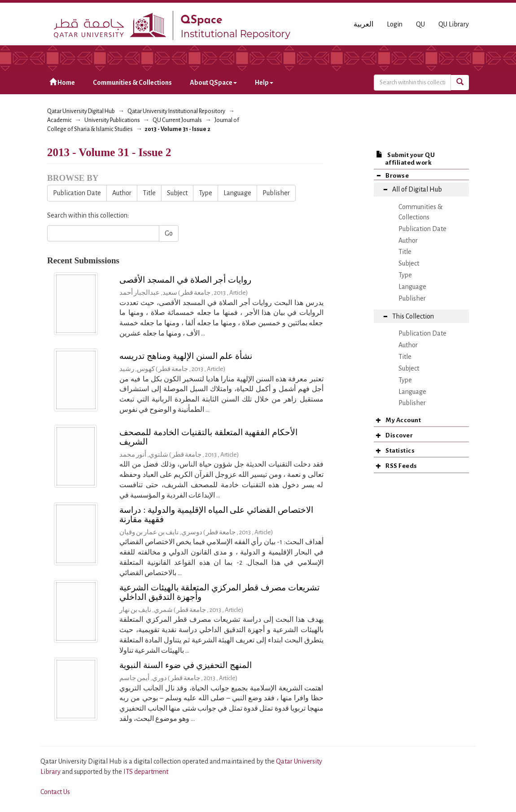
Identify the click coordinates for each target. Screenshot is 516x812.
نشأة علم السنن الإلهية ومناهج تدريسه (186, 356)
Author (122, 193)
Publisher (276, 193)
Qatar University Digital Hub (81, 111)
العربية (363, 24)
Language (237, 193)
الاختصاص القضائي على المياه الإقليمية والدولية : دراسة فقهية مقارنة (216, 515)
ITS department (146, 772)
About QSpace (213, 83)
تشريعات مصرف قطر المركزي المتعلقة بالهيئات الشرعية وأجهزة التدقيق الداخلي (219, 592)
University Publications (112, 120)
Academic (59, 120)
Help (264, 83)
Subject (177, 193)
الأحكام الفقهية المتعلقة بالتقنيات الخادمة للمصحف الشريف (208, 437)
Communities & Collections (132, 83)
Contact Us (55, 792)
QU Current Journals (177, 120)
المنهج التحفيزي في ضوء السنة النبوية (186, 665)
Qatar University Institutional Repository (176, 111)
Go (169, 233)
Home (62, 82)
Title (149, 193)
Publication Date (77, 193)
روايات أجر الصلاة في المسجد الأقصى (185, 280)
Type (206, 193)
